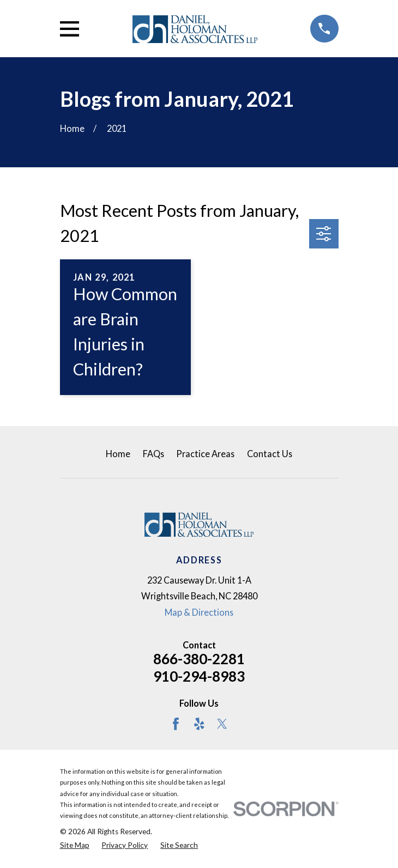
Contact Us (270, 454)
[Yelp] (199, 724)
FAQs (153, 454)
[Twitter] (222, 724)
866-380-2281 (199, 659)
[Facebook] (176, 724)
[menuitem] (75, 845)
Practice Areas (205, 454)
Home (118, 454)
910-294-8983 (199, 676)
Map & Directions (199, 612)
